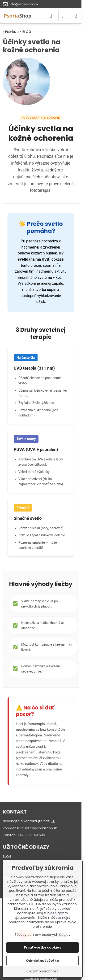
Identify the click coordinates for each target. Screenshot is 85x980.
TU (53, 821)
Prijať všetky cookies (42, 947)
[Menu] (76, 16)
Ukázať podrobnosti (42, 971)
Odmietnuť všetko (42, 961)
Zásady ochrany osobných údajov (42, 935)
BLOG (7, 857)
